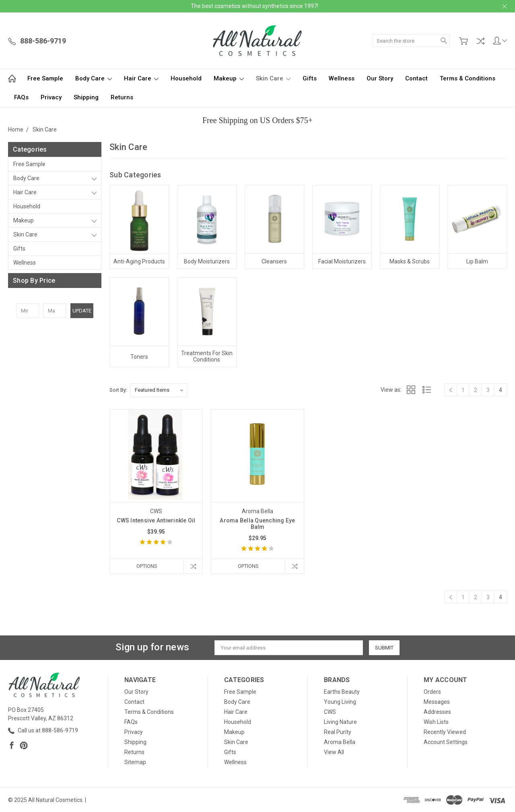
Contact (416, 78)
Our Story (380, 78)
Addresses (437, 712)
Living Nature (340, 722)
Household (186, 78)
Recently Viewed (445, 732)
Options (147, 566)
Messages (437, 702)
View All (334, 752)
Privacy (51, 97)
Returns (122, 97)
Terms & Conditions (468, 78)
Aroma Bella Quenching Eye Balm (257, 524)
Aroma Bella (340, 742)
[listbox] (159, 390)
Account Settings (446, 742)
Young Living (340, 702)
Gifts (310, 78)
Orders (432, 692)
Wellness (342, 78)
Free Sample (45, 78)
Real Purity (338, 732)
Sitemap (135, 762)
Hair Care (141, 78)
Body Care (94, 78)
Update (82, 311)
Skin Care (273, 78)
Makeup (229, 78)
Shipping (86, 97)
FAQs (21, 97)
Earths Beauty (342, 692)
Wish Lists (436, 722)
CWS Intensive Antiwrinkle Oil (156, 520)
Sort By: (118, 390)
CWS (330, 712)
